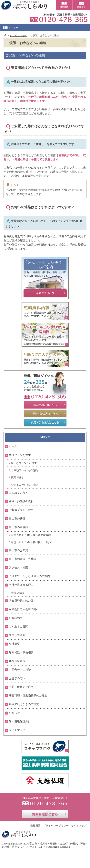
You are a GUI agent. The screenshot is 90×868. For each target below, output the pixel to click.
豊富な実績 (18, 593)
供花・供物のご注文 (21, 687)
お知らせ (14, 713)
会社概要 (14, 644)
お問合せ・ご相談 (20, 670)
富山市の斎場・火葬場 (23, 559)
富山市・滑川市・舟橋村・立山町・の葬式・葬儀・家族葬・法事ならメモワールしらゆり (45, 845)
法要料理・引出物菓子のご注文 (28, 696)
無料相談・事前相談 (21, 652)
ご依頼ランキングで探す (25, 470)
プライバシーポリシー (56, 826)
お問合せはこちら (45, 814)
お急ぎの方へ (17, 678)
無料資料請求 (17, 661)
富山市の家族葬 (18, 527)
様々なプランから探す (24, 463)
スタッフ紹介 (17, 635)
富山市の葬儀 (17, 519)
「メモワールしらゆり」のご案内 (29, 576)
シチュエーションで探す (25, 485)
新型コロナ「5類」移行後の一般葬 (31, 542)
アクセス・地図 (18, 568)
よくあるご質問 (18, 627)
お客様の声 (16, 618)
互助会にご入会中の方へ (24, 609)
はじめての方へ (18, 493)
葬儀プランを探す (20, 455)
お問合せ (81, 5)
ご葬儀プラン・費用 (21, 510)
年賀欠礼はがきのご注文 (24, 704)
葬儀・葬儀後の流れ (21, 501)
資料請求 (64, 5)
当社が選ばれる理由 (21, 585)
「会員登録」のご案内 (23, 601)
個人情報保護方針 (20, 721)
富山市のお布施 (18, 550)
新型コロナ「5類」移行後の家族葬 (31, 535)
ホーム (13, 446)
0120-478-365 (59, 18)
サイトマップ (17, 730)
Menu (45, 27)
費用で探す (18, 477)
